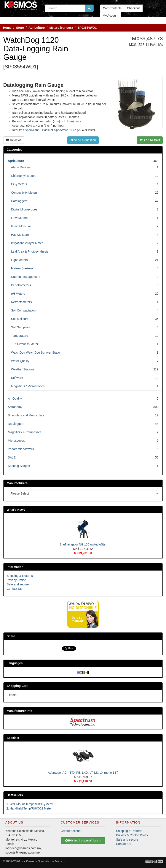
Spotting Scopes (19, 466)
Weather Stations (23, 369)
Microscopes (16, 441)
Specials (13, 738)
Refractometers (21, 302)
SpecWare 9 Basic (37, 130)
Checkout (133, 8)
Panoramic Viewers (21, 449)
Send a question (83, 140)
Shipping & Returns (20, 576)
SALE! (12, 457)
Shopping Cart (17, 686)
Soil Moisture (20, 319)
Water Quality (20, 361)
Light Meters (19, 260)
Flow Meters (19, 218)
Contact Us (14, 589)
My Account (110, 16)
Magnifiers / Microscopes (28, 386)
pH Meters (18, 294)
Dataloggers (19, 201)
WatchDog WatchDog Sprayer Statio (35, 353)
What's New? (16, 510)
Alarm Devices (21, 167)
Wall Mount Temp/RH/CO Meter (32, 804)
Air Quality (15, 398)
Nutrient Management (26, 277)
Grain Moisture (21, 226)
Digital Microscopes (24, 209)
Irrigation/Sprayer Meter (27, 243)
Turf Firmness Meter (25, 344)
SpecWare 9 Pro (65, 130)
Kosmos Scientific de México (45, 861)
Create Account (71, 831)
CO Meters (19, 184)
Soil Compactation (23, 310)
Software (17, 378)
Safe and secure (18, 584)
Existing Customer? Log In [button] (83, 841)
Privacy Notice (16, 580)
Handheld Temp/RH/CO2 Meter (31, 808)
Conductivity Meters (24, 193)
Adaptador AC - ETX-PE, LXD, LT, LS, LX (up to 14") (83, 773)
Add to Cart (150, 140)
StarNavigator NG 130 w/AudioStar (83, 544)
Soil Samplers (20, 327)
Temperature (20, 336)
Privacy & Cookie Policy (132, 835)
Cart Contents (112, 8)
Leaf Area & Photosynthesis (30, 251)
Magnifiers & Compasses (25, 432)
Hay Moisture (20, 235)
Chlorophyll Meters (24, 176)
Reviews (14, 140)
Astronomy (15, 407)
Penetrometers (21, 285)
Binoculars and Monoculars (26, 415)
